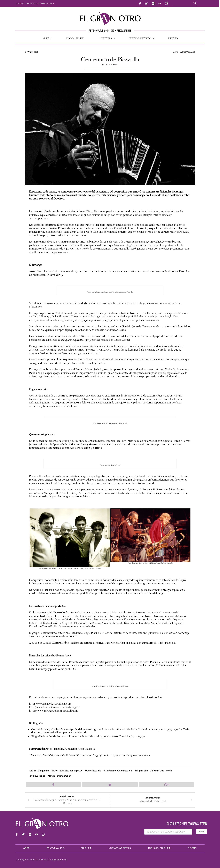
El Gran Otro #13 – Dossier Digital (41, 3)
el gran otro (142, 771)
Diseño (173, 38)
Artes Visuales (188, 52)
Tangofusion (65, 776)
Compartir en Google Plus (167, 785)
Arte (45, 39)
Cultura (106, 39)
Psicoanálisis (75, 38)
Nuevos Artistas (140, 39)
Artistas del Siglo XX (72, 771)
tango (52, 776)
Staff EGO (20, 3)
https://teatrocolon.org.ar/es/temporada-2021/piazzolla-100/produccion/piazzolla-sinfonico (109, 697)
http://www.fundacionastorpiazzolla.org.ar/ (54, 707)
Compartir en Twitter (110, 785)
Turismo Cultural (160, 848)
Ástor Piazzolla (94, 771)
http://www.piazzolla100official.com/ (51, 703)
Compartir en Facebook (53, 785)
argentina (44, 771)
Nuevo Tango (38, 776)
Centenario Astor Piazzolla (119, 771)
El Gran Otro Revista (162, 771)
